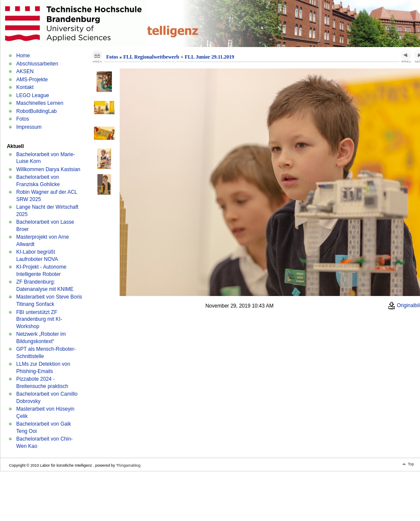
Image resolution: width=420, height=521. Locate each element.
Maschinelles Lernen (40, 103)
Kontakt (25, 87)
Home (23, 56)
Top (411, 464)
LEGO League (33, 95)
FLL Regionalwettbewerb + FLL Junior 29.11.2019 (179, 57)
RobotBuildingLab (37, 111)
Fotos (23, 119)
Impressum (29, 127)
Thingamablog (128, 465)
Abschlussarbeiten (37, 64)
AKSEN (25, 71)
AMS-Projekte (32, 80)
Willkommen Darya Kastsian (48, 169)
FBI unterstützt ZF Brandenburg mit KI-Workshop (39, 319)
